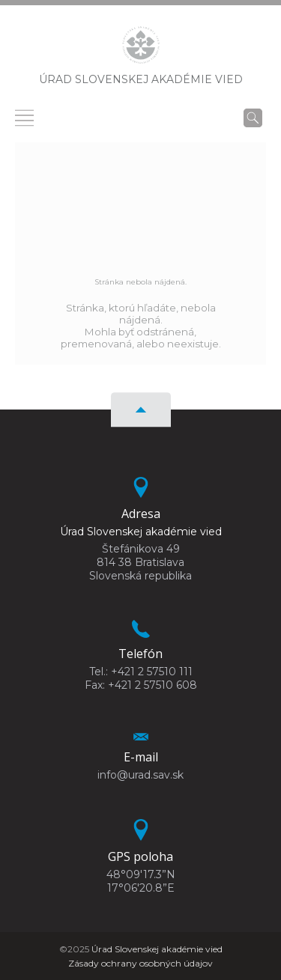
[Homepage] (141, 49)
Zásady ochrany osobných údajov (140, 963)
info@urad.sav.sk (140, 775)
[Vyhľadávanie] (253, 118)
